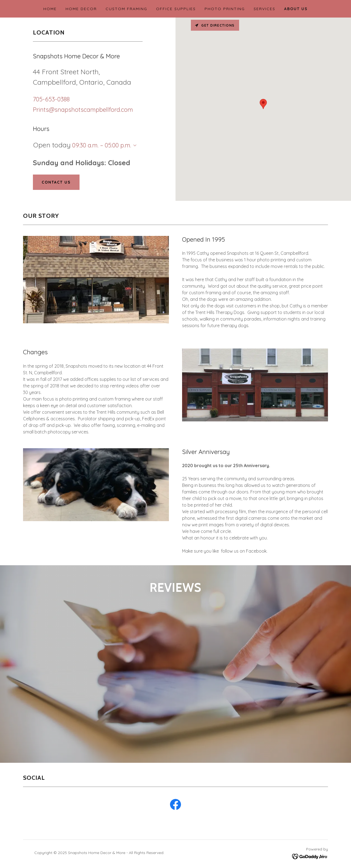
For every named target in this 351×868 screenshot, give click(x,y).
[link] (83, 716)
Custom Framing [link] (126, 9)
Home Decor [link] (81, 9)
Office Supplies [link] (176, 9)
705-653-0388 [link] (51, 99)
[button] (134, 145)
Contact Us (56, 182)
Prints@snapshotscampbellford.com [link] (83, 110)
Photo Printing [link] (225, 9)
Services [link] (264, 9)
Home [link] (50, 9)
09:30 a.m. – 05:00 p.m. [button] (102, 145)
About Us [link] (296, 9)
